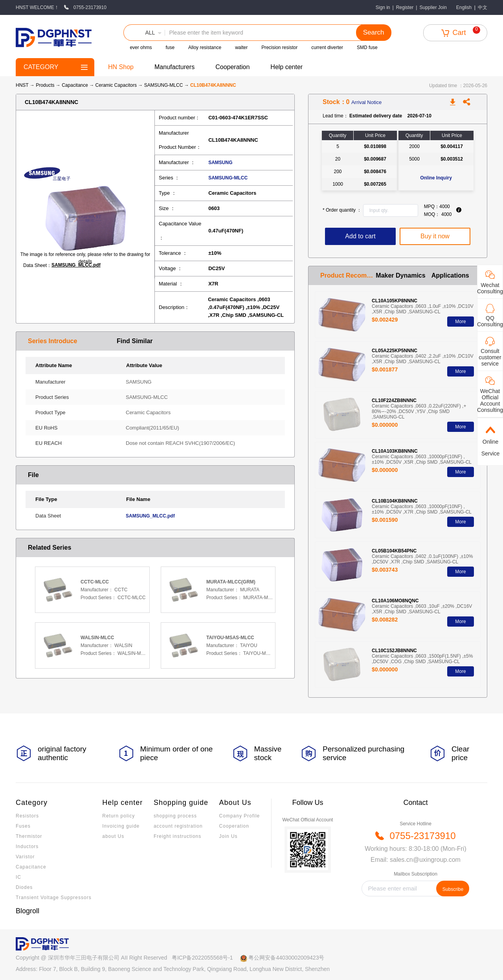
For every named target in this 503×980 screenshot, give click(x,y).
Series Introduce (52, 341)
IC (18, 877)
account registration (178, 826)
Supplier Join (433, 7)
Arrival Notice (366, 102)
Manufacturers (174, 67)
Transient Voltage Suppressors (54, 898)
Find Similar (135, 341)
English (464, 7)
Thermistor (29, 836)
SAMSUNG (220, 163)
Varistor (25, 857)
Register (405, 7)
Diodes (24, 887)
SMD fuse (367, 48)
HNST (22, 85)
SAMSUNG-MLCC (164, 85)
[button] (144, 33)
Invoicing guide (121, 826)
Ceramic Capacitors (117, 85)
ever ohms (141, 48)
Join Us (229, 836)
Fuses (23, 826)
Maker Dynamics (400, 275)
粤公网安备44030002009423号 (286, 958)
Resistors (27, 816)
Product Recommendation (348, 275)
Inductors (27, 847)
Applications (450, 275)
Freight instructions (177, 836)
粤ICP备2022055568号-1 (202, 958)
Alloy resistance (205, 48)
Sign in (383, 7)
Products (45, 85)
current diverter (327, 48)
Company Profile (240, 816)
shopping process (175, 816)
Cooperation (232, 67)
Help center (286, 67)
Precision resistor (279, 48)
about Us (113, 836)
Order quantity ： (342, 210)
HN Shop (121, 67)
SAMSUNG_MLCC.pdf (76, 265)
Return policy (118, 816)
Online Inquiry (436, 178)
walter (241, 48)
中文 (483, 7)
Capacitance (75, 85)
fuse (170, 48)
